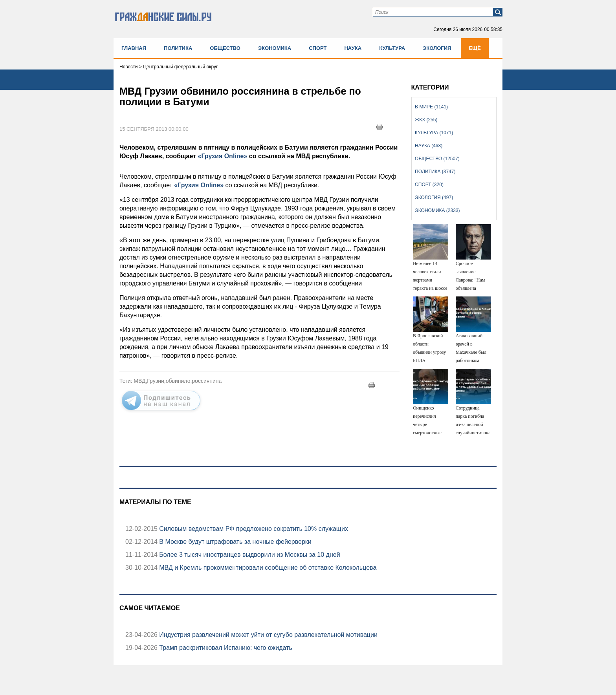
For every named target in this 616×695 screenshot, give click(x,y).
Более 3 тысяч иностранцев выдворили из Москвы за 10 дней (249, 555)
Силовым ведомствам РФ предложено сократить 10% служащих (253, 529)
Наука (353, 48)
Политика (178, 48)
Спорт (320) (429, 185)
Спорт (318, 48)
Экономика (275, 48)
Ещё (475, 48)
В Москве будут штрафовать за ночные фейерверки (235, 542)
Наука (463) (429, 146)
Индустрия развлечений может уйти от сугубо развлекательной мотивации (268, 635)
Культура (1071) (434, 133)
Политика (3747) (435, 172)
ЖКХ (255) (426, 120)
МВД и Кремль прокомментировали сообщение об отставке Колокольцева (267, 568)
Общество (225, 48)
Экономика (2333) (437, 210)
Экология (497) (434, 198)
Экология (437, 48)
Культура (392, 48)
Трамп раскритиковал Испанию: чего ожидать (225, 648)
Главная (134, 48)
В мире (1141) (431, 107)
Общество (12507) (437, 159)
